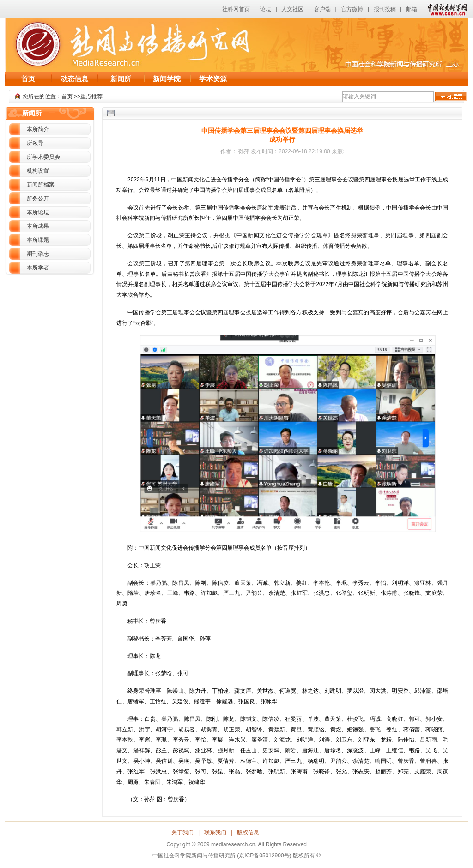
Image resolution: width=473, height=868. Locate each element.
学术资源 (213, 79)
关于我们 (182, 832)
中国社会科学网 (445, 9)
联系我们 (215, 832)
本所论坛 (38, 212)
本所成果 (38, 226)
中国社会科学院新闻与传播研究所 (129, 43)
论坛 (266, 9)
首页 (28, 79)
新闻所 (121, 79)
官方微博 (352, 9)
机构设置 (38, 171)
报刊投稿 (385, 9)
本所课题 (38, 240)
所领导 (35, 143)
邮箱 (412, 9)
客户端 (322, 9)
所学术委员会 (43, 157)
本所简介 (38, 129)
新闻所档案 (41, 185)
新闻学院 (167, 79)
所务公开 (38, 198)
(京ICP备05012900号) (264, 856)
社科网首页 (236, 9)
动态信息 (74, 79)
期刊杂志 (38, 254)
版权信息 (248, 832)
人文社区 (292, 9)
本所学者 (38, 268)
